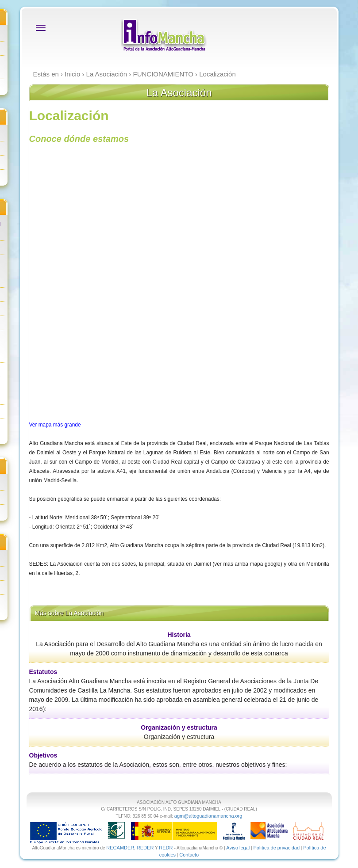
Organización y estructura (179, 727)
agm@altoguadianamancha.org (208, 816)
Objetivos (43, 755)
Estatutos (43, 672)
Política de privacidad (276, 848)
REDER (145, 848)
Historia (179, 635)
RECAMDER (120, 848)
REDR (166, 848)
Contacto (189, 855)
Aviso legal (238, 848)
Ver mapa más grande (55, 425)
